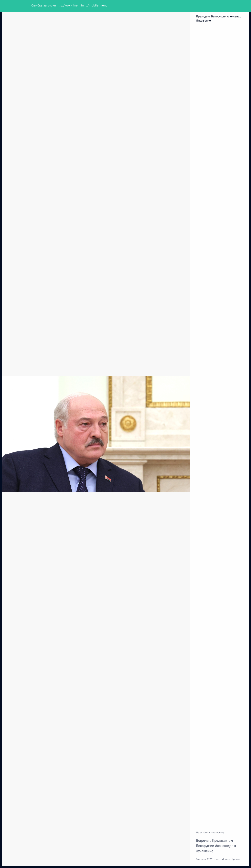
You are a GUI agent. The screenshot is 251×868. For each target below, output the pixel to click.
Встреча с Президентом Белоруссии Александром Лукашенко (216, 846)
